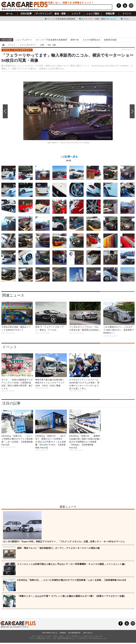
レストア (76, 14)
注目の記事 (26, 14)
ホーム (9, 14)
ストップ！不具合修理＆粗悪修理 (51, 40)
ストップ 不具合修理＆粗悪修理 (61, 19)
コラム (126, 19)
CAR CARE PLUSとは (50, 633)
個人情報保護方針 (74, 633)
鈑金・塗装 (60, 14)
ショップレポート (24, 40)
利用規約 (63, 633)
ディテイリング (43, 14)
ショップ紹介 (93, 14)
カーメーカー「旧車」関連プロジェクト (99, 19)
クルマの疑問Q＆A (91, 40)
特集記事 (110, 14)
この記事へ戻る (69, 159)
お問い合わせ (88, 633)
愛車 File (75, 40)
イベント (127, 14)
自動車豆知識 (110, 40)
